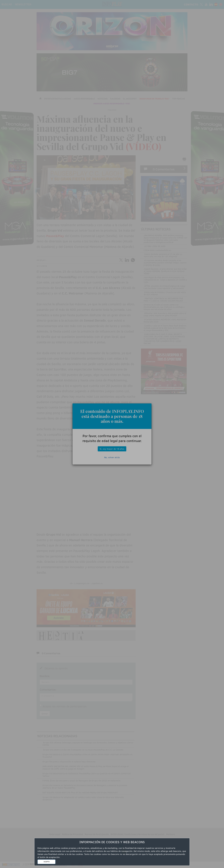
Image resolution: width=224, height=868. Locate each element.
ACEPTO (47, 862)
